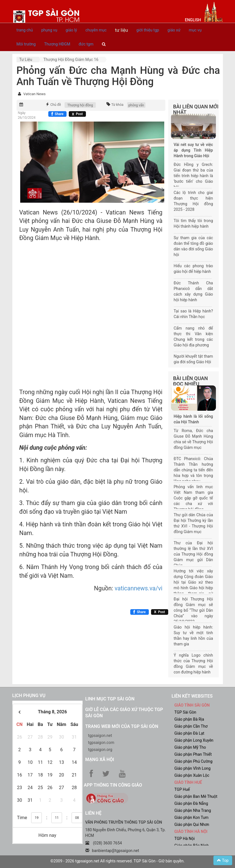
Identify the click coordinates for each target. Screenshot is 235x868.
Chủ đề (56, 105)
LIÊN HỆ (93, 813)
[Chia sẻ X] (77, 114)
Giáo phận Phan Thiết (193, 754)
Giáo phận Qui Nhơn (192, 824)
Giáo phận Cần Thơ (191, 726)
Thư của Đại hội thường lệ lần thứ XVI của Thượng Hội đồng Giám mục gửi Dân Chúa (193, 554)
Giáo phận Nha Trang (193, 810)
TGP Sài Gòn (185, 712)
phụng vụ (49, 30)
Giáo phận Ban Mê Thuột (196, 796)
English (193, 20)
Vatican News (34, 94)
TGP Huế (182, 789)
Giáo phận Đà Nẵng (191, 803)
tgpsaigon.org (100, 750)
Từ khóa (117, 105)
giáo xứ (174, 30)
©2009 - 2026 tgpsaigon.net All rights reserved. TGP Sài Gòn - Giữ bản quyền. (118, 861)
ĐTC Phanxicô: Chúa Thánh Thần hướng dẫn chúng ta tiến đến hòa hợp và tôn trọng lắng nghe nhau (193, 470)
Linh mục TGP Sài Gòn (110, 699)
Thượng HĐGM (57, 44)
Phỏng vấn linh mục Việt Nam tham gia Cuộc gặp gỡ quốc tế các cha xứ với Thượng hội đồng (193, 498)
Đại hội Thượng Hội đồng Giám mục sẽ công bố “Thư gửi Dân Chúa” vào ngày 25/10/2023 (193, 610)
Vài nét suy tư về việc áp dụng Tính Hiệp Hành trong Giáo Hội (193, 150)
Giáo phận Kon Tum (191, 817)
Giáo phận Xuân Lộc (192, 775)
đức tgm (86, 44)
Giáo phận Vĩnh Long (192, 768)
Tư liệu (26, 60)
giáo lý (71, 30)
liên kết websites (192, 696)
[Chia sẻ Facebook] (57, 114)
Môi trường (26, 44)
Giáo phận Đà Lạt (189, 733)
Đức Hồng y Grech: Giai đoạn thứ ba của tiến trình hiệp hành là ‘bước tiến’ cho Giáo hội (193, 176)
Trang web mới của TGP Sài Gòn (122, 726)
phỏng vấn (136, 105)
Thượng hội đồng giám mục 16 (71, 60)
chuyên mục (96, 30)
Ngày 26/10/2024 (27, 115)
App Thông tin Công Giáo (113, 785)
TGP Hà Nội (184, 839)
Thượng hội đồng (80, 105)
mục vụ (195, 30)
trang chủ (25, 30)
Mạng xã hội (100, 759)
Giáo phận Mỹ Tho (190, 747)
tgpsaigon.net (100, 735)
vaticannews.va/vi (138, 588)
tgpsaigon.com (101, 743)
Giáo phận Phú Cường (193, 761)
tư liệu (121, 30)
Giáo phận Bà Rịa (189, 719)
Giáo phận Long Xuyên (194, 740)
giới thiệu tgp (148, 30)
